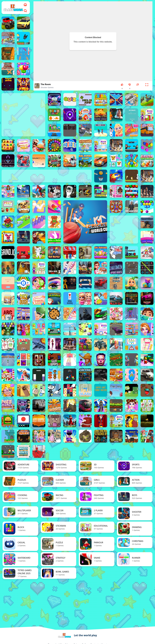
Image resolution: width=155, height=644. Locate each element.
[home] (25, 5)
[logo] (13, 8)
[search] (25, 11)
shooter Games (47, 87)
